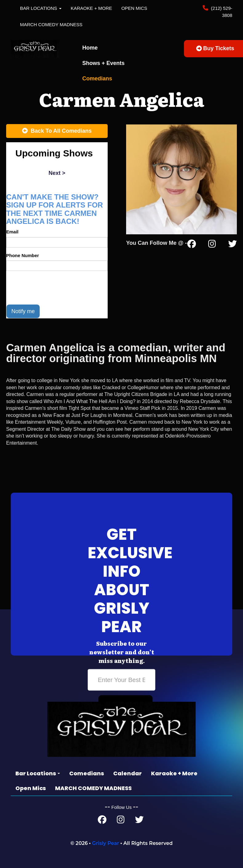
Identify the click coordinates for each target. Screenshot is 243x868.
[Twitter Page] (233, 245)
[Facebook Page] (192, 245)
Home (90, 48)
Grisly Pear (106, 843)
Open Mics (134, 8)
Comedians (97, 79)
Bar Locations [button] (41, 8)
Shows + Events (104, 63)
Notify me (23, 311)
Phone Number (23, 255)
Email (12, 232)
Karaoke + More (92, 8)
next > (57, 173)
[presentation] (53, 288)
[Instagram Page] (212, 245)
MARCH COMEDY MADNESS (51, 24)
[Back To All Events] (57, 131)
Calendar (127, 773)
